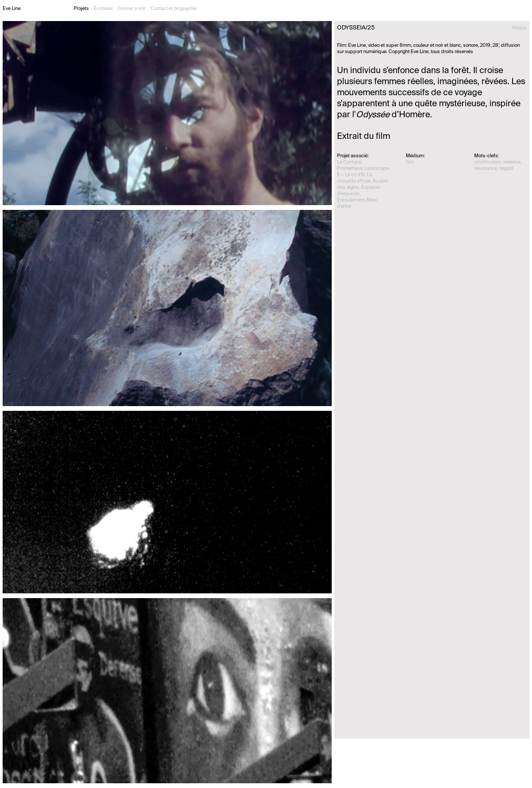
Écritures (103, 9)
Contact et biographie (173, 9)
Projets (81, 9)
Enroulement (351, 200)
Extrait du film (364, 137)
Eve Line (12, 9)
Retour (520, 28)
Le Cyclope (349, 162)
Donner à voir (132, 9)
